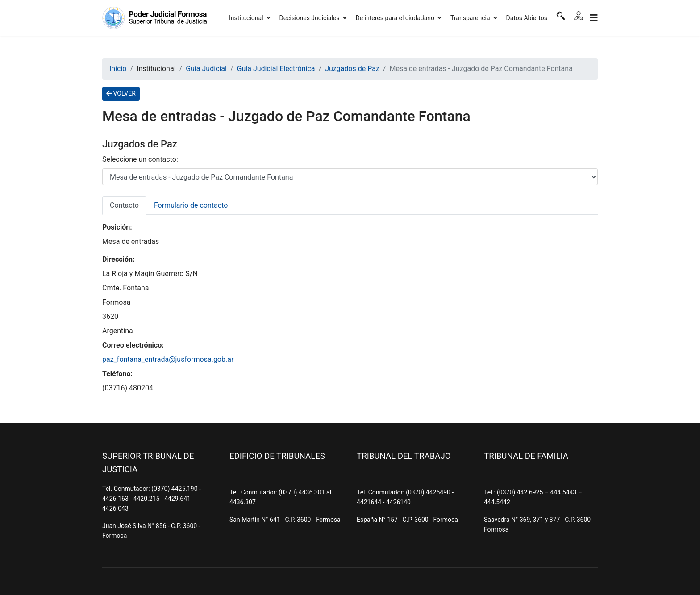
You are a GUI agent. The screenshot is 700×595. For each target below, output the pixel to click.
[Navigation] (594, 18)
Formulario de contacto (191, 205)
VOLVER (121, 93)
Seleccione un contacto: (140, 159)
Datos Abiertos (527, 18)
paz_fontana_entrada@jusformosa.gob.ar (168, 359)
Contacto (124, 205)
